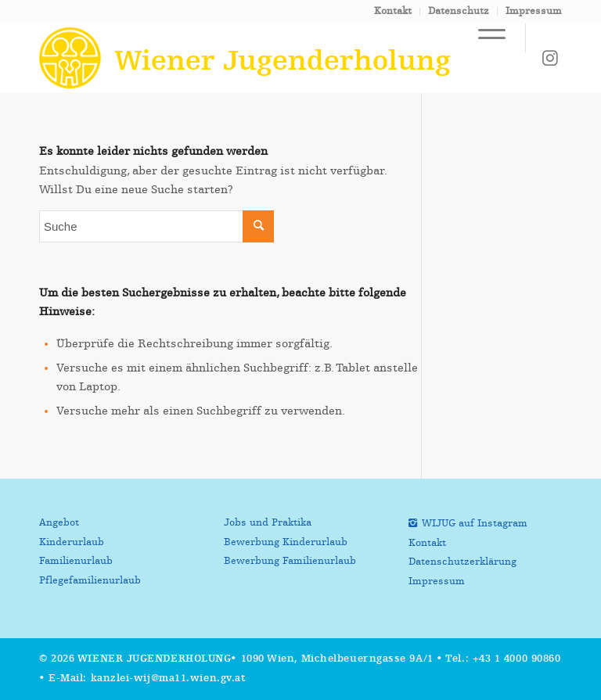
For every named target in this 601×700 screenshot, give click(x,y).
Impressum (534, 11)
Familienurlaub (76, 561)
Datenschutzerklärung (462, 562)
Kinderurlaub (72, 542)
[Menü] (484, 38)
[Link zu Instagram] (550, 58)
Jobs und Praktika (268, 523)
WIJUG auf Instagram (475, 524)
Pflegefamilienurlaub (90, 581)
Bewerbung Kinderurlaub (286, 542)
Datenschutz (459, 11)
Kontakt (393, 11)
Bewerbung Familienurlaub (290, 561)
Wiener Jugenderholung (155, 659)
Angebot (59, 523)
